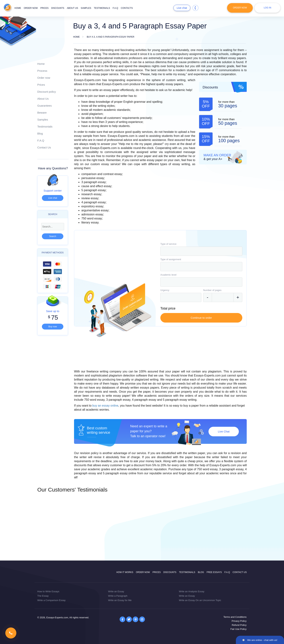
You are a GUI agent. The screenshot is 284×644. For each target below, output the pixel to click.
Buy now (53, 327)
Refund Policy (239, 625)
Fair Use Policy (239, 629)
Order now (31, 8)
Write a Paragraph (118, 596)
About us (72, 8)
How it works (125, 572)
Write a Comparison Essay (51, 600)
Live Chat (224, 431)
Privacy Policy (239, 621)
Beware (42, 113)
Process (42, 71)
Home (18, 8)
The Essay (43, 596)
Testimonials (102, 8)
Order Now (240, 8)
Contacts (127, 8)
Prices (45, 8)
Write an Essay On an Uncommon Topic (200, 600)
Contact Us (44, 147)
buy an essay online (105, 406)
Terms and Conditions (235, 617)
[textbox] (201, 251)
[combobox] (201, 251)
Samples (86, 8)
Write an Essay (116, 591)
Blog (40, 133)
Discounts (58, 8)
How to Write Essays (48, 591)
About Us (43, 99)
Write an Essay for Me (120, 600)
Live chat (182, 8)
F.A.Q (115, 8)
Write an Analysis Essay (192, 591)
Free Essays (214, 572)
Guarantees (44, 106)
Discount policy (47, 92)
